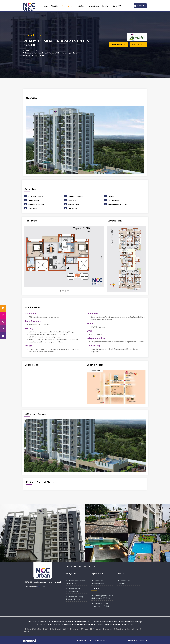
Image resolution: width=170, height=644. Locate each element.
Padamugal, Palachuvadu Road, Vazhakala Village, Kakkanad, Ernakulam (51, 53)
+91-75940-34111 (33, 50)
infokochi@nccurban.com (35, 55)
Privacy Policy (132, 629)
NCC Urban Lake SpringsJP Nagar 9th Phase (74, 598)
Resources (107, 629)
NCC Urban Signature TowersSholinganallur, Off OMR (102, 597)
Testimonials (55, 629)
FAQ (66, 629)
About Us (55, 6)
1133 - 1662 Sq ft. (138, 44)
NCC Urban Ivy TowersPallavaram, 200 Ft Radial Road (101, 606)
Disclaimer (119, 629)
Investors (106, 6)
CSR (45, 629)
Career (85, 629)
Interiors (81, 6)
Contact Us (117, 6)
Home (45, 6)
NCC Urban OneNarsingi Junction (98, 582)
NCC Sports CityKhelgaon (123, 582)
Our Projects (67, 6)
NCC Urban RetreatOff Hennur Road (73, 590)
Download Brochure (118, 44)
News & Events (93, 6)
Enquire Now (140, 6)
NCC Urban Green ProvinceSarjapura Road (76, 582)
